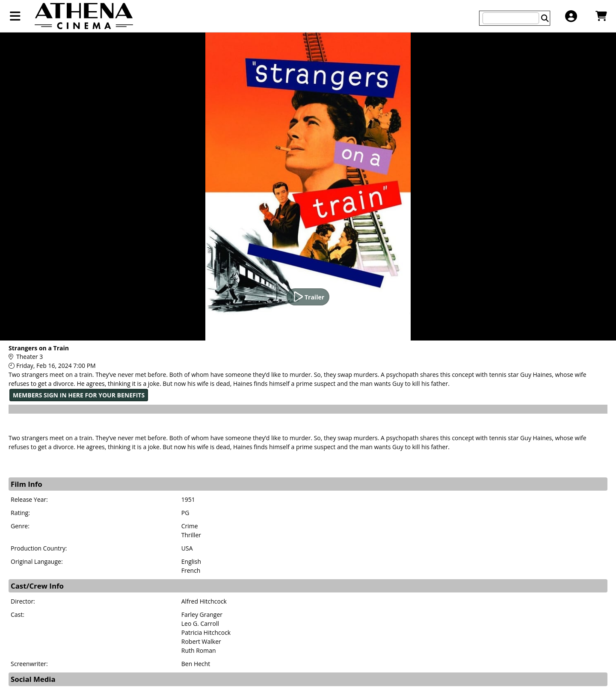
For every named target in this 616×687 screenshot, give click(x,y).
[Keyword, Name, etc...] (511, 18)
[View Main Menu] (15, 16)
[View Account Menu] (571, 16)
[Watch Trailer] (308, 297)
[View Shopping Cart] (601, 16)
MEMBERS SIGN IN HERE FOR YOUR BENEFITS (79, 395)
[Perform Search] (545, 18)
